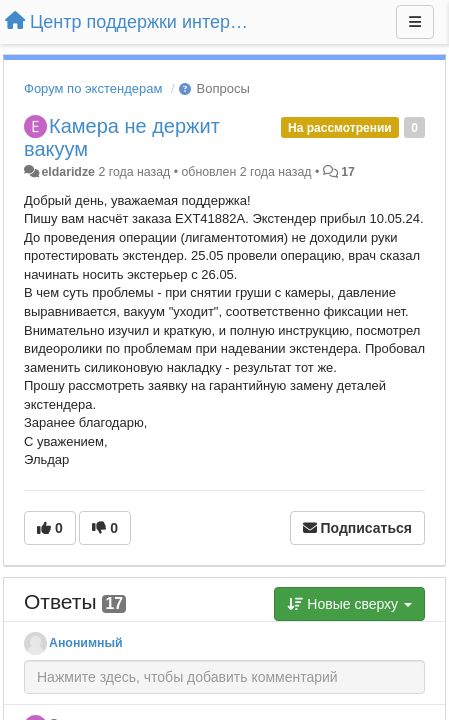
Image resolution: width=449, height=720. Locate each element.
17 (348, 172)
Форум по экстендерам (93, 88)
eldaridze (68, 172)
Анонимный (86, 643)
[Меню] (415, 22)
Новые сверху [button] (349, 604)
